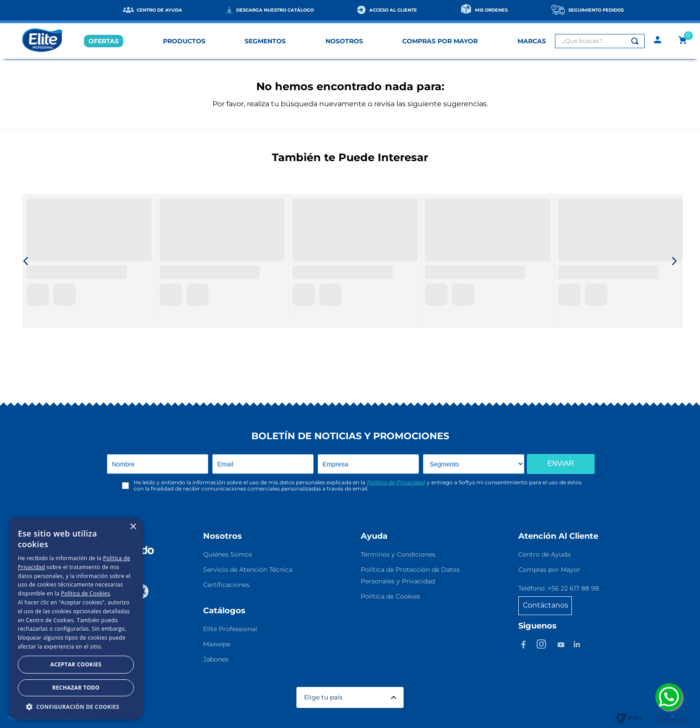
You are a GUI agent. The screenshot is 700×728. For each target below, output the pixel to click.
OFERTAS (104, 41)
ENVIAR (561, 464)
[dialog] (76, 618)
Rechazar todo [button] (76, 688)
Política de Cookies (85, 593)
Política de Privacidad (396, 482)
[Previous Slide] (26, 261)
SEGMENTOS (265, 41)
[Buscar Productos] (637, 41)
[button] (76, 706)
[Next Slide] (674, 261)
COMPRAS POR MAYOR (440, 41)
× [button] (133, 527)
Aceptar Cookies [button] (76, 664)
